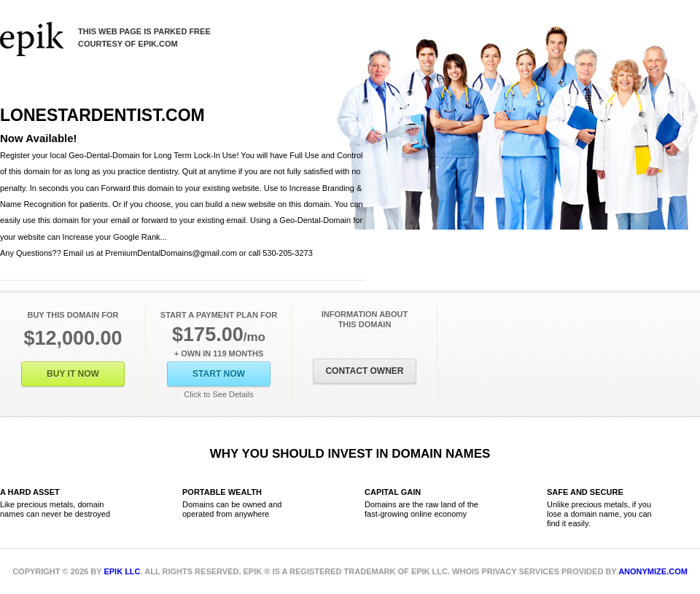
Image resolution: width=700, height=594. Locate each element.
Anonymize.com (653, 571)
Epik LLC (122, 571)
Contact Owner (364, 371)
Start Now (219, 374)
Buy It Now (73, 374)
